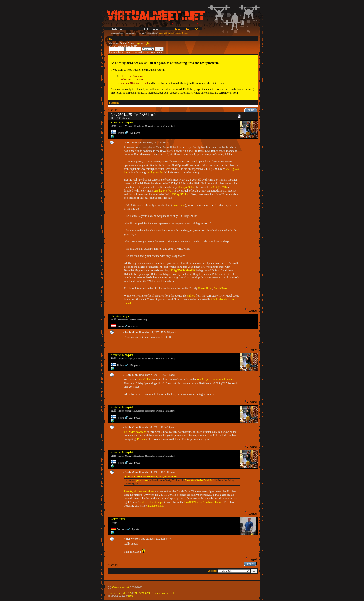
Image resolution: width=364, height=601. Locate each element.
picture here (179, 205)
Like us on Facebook (131, 76)
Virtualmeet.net (120, 587)
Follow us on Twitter (131, 79)
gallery (191, 296)
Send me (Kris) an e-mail (134, 83)
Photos (141, 439)
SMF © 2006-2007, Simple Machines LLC (155, 593)
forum (142, 33)
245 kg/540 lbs (163, 191)
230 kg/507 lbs (219, 187)
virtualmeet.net (116, 33)
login (138, 43)
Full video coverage (135, 432)
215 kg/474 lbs (186, 187)
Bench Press (220, 288)
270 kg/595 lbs (154, 172)
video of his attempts (152, 502)
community (131, 33)
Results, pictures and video (139, 491)
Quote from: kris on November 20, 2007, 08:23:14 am (150, 477)
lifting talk (152, 33)
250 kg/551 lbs (180, 194)
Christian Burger (120, 316)
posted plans (145, 380)
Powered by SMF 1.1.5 (120, 593)
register (148, 43)
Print (251, 110)
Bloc (131, 596)
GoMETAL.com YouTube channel (203, 502)
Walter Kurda (118, 519)
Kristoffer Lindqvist (122, 122)
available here (155, 506)
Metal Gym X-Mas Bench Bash (214, 380)
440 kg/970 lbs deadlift (182, 270)
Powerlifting (205, 288)
